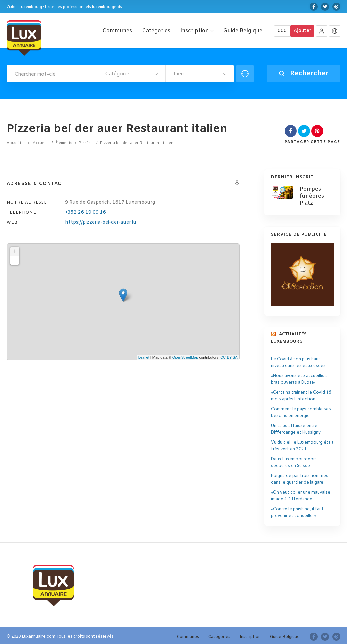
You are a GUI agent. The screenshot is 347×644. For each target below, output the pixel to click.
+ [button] (15, 251)
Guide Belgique (243, 31)
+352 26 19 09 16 (85, 212)
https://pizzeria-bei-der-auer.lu (101, 222)
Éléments (64, 143)
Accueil (39, 143)
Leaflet (144, 357)
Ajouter (302, 31)
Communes (117, 31)
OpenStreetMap (185, 357)
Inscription (197, 31)
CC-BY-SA (229, 357)
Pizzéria (86, 143)
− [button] (15, 260)
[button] (322, 31)
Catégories (156, 31)
